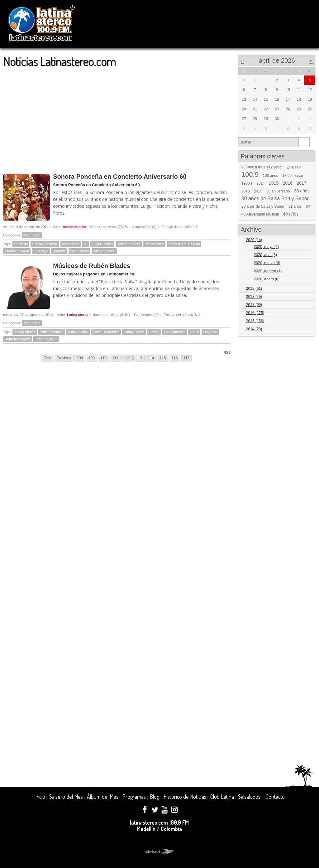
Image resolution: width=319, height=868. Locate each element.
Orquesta (210, 332)
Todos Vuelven (46, 339)
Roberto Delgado (18, 339)
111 (115, 358)
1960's (247, 183)
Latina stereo (78, 315)
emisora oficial (104, 251)
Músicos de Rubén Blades (92, 266)
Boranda (59, 251)
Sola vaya (41, 251)
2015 (274, 183)
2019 (258, 191)
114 (151, 358)
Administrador (74, 227)
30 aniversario (278, 191)
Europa (154, 332)
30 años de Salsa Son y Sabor (275, 199)
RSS (225, 352)
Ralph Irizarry (78, 332)
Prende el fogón (17, 251)
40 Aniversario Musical (260, 214)
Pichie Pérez (154, 244)
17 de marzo (293, 176)
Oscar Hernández (106, 332)
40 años (291, 214)
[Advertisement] (117, 117)
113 (139, 358)
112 (127, 358)
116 (174, 358)
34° (309, 206)
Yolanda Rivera (129, 244)
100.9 (250, 175)
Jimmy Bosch (134, 332)
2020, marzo (267, 263)
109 (92, 358)
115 (163, 358)
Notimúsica (32, 235)
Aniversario (71, 244)
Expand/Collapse (308, 240)
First (47, 358)
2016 (288, 183)
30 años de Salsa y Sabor (263, 206)
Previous (64, 358)
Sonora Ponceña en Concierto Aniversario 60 (120, 177)
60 (85, 244)
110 (103, 358)
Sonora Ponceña (45, 244)
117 (186, 358)
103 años (270, 176)
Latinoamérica (175, 332)
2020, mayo (267, 247)
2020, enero (267, 279)
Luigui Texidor (102, 244)
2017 (301, 183)
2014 (261, 183)
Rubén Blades (25, 332)
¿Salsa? (294, 167)
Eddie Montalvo (52, 332)
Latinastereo (80, 251)
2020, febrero (268, 271)
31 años (295, 206)
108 (80, 358)
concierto (21, 244)
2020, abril (265, 255)
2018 (246, 191)
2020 (254, 240)
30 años (302, 191)
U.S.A (194, 332)
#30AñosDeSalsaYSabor (262, 167)
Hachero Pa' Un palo (184, 244)
